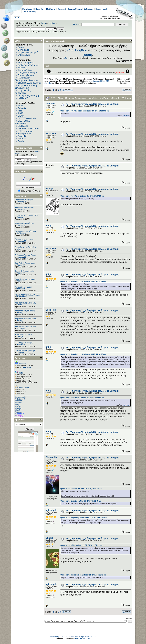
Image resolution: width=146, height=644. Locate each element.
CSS (89, 639)
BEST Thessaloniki (27, 118)
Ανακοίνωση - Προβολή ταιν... (26, 327)
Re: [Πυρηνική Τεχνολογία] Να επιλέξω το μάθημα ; (92, 104)
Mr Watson (21, 233)
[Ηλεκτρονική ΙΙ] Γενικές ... (24, 335)
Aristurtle (22, 108)
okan (19, 249)
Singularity (51, 457)
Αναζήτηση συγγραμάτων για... (26, 311)
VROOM (22, 139)
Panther (22, 141)
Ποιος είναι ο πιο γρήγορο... (25, 279)
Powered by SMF (57, 637)
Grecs (19, 305)
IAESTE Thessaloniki (28, 128)
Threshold (21, 289)
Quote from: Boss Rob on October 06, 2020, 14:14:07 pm (83, 354)
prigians (19, 412)
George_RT (21, 416)
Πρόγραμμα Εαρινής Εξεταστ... (26, 255)
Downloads (27, 9)
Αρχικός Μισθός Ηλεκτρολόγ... (26, 303)
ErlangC (50, 189)
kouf (18, 410)
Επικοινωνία (24, 55)
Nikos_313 (21, 265)
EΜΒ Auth (23, 126)
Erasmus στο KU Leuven (24, 239)
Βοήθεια (81, 50)
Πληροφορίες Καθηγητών (23, 92)
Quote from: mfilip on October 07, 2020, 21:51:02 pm (81, 545)
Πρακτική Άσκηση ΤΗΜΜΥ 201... (27, 215)
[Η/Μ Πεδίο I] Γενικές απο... (25, 263)
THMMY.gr (49, 79)
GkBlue (49, 538)
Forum (21, 47)
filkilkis (19, 406)
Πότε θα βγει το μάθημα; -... (25, 343)
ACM (20, 106)
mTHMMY (23, 98)
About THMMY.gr (30, 12)
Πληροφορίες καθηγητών (24, 200)
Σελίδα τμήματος (26, 63)
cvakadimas (22, 297)
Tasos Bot (20, 414)
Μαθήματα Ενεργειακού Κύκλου (77, 79)
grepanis (20, 352)
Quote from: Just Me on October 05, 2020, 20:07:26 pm (82, 196)
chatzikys (48, 83)
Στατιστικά (20, 358)
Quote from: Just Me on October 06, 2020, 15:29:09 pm (82, 398)
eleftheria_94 (21, 399)
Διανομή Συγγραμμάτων (29, 83)
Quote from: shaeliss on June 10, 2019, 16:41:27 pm (81, 489)
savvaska (50, 103)
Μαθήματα (51, 9)
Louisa (19, 408)
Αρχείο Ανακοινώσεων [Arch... (26, 319)
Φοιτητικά (62, 9)
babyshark (51, 510)
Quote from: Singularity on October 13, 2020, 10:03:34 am (84, 518)
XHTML (83, 639)
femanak (20, 401)
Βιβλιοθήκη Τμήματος (28, 65)
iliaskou (19, 403)
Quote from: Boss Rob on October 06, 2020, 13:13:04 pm (83, 281)
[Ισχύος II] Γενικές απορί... (24, 271)
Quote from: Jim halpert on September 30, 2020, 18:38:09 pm (85, 111)
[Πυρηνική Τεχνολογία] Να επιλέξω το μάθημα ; (75, 83)
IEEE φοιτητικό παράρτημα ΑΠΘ (24, 132)
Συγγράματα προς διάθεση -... (26, 231)
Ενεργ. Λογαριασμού (28, 52)
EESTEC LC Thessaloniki (22, 122)
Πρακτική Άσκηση (27, 75)
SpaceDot (23, 136)
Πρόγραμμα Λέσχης (28, 73)
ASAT (21, 113)
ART (20, 111)
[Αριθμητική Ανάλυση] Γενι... (25, 207)
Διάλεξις (20, 217)
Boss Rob (51, 134)
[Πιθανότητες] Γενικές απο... (25, 223)
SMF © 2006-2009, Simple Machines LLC (80, 637)
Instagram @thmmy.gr (29, 95)
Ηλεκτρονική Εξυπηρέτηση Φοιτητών (26, 79)
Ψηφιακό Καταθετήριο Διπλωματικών (27, 87)
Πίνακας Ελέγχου (24, 148)
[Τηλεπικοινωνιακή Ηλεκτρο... (26, 351)
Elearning (23, 68)
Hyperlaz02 (21, 201)
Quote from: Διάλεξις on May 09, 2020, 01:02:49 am (81, 501)
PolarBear (21, 344)
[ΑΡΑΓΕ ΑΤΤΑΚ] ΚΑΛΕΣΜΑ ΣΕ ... (27, 295)
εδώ (70, 50)
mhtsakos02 (21, 397)
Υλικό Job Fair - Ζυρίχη (23, 287)
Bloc (77, 639)
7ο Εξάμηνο (98, 79)
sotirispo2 (21, 329)
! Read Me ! (39, 9)
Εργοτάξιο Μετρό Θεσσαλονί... (26, 247)
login (43, 23)
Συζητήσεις (89, 9)
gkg (18, 405)
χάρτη (88, 55)
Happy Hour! (101, 9)
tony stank (21, 209)
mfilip (49, 226)
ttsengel (20, 337)
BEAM (21, 116)
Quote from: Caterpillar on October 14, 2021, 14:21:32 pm (83, 575)
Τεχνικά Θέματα (75, 9)
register (53, 23)
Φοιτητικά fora (25, 70)
